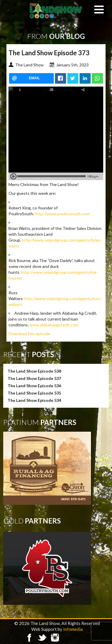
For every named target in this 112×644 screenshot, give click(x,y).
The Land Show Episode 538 (34, 371)
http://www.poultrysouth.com (62, 214)
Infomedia (73, 629)
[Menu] (99, 10)
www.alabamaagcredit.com (54, 325)
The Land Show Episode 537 (34, 378)
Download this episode (29, 334)
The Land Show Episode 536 (34, 386)
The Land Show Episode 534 (34, 400)
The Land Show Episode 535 (34, 393)
